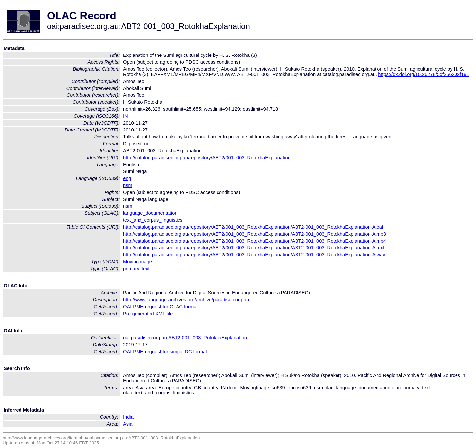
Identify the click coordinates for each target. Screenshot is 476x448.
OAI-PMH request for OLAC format (160, 307)
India (128, 417)
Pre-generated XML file (148, 314)
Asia (128, 424)
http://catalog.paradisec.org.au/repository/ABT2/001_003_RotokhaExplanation (207, 158)
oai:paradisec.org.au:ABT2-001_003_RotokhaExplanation (185, 338)
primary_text (136, 269)
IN (125, 116)
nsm (128, 185)
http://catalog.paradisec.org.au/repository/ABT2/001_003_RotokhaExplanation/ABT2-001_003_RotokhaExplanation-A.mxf (254, 248)
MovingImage (138, 262)
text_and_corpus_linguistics (153, 220)
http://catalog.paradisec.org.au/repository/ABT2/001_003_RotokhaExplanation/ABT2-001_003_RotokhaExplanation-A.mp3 (255, 234)
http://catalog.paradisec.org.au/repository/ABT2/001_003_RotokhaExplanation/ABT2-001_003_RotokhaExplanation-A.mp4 (255, 241)
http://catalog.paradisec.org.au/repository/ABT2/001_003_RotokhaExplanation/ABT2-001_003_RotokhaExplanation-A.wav (254, 255)
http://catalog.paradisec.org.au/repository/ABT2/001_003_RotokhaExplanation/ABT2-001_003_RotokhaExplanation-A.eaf (253, 227)
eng (127, 178)
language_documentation (150, 213)
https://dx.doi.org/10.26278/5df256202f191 (424, 74)
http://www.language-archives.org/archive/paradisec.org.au (186, 300)
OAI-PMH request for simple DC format (165, 352)
